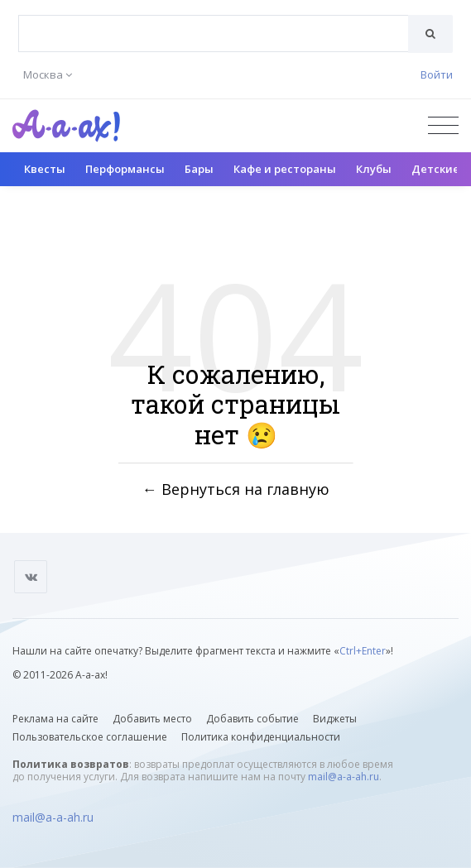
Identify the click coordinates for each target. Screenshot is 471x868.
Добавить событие (252, 719)
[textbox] (214, 22)
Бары (199, 169)
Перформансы (125, 169)
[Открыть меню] (443, 125)
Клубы (374, 169)
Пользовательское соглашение (90, 737)
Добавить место (152, 719)
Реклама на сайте (55, 719)
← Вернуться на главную (236, 489)
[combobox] (214, 34)
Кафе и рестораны (285, 169)
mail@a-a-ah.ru (344, 777)
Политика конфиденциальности (261, 737)
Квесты (45, 169)
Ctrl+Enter (363, 651)
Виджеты (335, 719)
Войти (437, 74)
